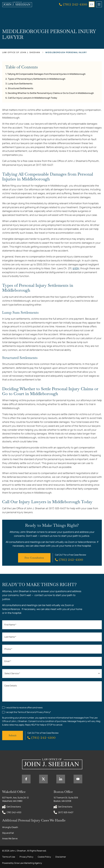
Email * (8, 661)
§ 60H (76, 268)
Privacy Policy (26, 857)
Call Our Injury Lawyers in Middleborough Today (33, 98)
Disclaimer (61, 857)
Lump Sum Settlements (20, 84)
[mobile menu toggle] (99, 4)
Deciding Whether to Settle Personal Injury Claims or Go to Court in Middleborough (51, 93)
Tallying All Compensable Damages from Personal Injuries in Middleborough (46, 74)
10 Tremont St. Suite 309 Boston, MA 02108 (66, 799)
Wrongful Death (10, 827)
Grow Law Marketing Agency (28, 863)
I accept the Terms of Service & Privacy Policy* (28, 712)
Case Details (11, 686)
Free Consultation (34, 558)
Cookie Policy (44, 857)
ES (92, 4)
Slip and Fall (8, 833)
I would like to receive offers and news (24, 708)
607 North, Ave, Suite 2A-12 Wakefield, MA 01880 (16, 799)
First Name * (10, 625)
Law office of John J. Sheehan (21, 52)
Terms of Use (9, 857)
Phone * (8, 649)
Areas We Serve (10, 838)
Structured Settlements (21, 88)
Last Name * (10, 637)
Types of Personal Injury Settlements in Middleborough (37, 79)
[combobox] (52, 674)
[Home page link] (17, 4)
